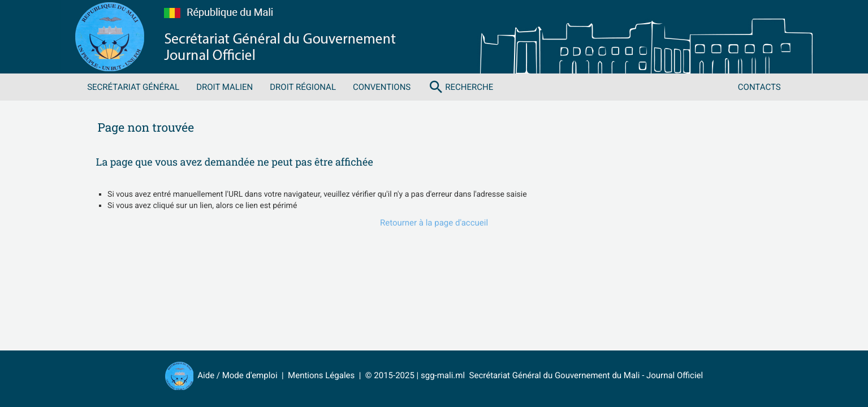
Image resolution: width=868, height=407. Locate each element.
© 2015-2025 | (393, 375)
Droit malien (224, 87)
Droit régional (303, 87)
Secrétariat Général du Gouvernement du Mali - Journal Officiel (584, 375)
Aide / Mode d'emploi (237, 375)
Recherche (460, 87)
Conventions (382, 87)
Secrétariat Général (133, 87)
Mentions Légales (321, 375)
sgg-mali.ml (443, 375)
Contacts (759, 87)
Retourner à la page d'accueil (434, 223)
